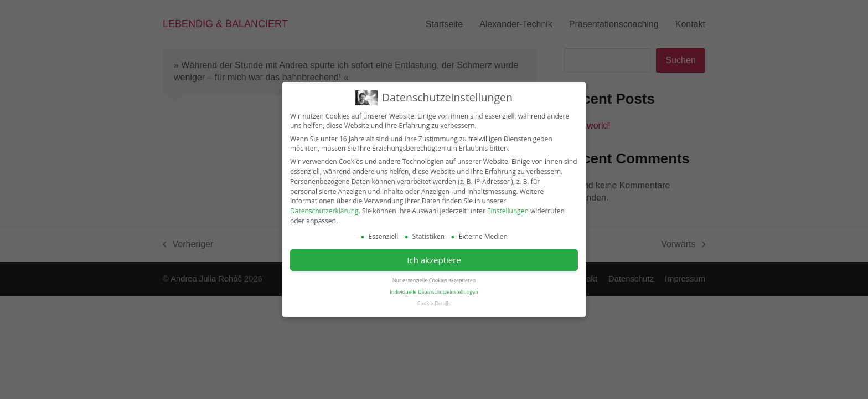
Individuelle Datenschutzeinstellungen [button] (434, 291)
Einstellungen (508, 210)
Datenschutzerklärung (324, 210)
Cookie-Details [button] (434, 303)
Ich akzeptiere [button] (434, 259)
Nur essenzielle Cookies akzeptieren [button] (434, 280)
